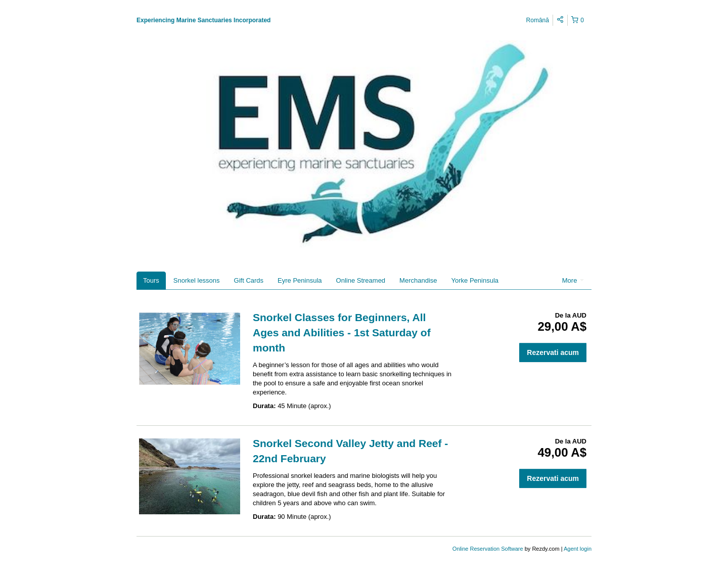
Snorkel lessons (197, 280)
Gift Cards (249, 280)
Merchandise (418, 280)
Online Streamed (361, 280)
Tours (151, 280)
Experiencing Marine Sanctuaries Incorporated (203, 20)
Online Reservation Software (488, 549)
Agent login (578, 549)
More (573, 280)
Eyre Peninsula (300, 280)
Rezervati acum (553, 352)
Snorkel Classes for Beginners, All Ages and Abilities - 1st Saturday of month (342, 333)
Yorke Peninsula (475, 280)
